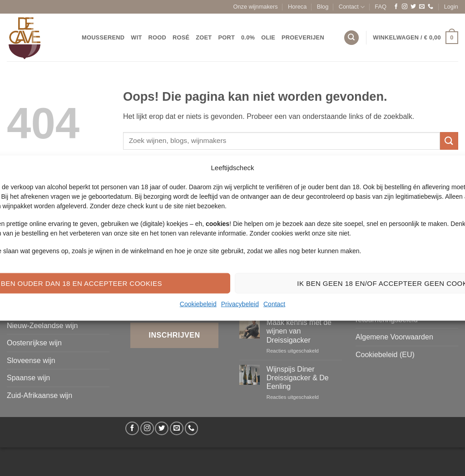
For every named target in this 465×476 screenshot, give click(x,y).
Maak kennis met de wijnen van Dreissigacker (299, 331)
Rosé (181, 37)
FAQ (381, 7)
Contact (274, 304)
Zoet (204, 37)
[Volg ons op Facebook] (396, 7)
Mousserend (103, 37)
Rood (157, 37)
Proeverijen (303, 37)
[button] (451, 7)
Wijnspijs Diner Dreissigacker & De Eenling (298, 378)
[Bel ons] (430, 7)
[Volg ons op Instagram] (405, 7)
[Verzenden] (449, 141)
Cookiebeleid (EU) (385, 355)
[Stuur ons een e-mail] (422, 7)
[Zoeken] (351, 38)
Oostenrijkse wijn (34, 343)
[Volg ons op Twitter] (413, 7)
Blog (323, 7)
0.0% (248, 37)
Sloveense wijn (31, 361)
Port (226, 37)
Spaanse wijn (28, 378)
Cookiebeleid (198, 304)
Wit (136, 37)
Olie (268, 37)
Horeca (297, 7)
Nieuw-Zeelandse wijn (42, 326)
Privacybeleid (240, 304)
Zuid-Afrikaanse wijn (40, 395)
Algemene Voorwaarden (394, 337)
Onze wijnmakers (256, 7)
